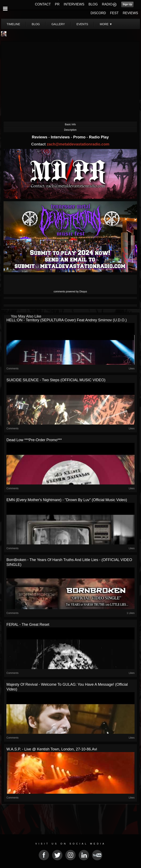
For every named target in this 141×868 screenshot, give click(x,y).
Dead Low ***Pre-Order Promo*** (34, 440)
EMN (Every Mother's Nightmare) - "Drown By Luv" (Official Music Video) (67, 500)
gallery (58, 24)
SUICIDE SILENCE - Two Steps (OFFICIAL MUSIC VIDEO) (56, 380)
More (106, 24)
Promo (80, 137)
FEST (114, 13)
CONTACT (43, 4)
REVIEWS (130, 13)
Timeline (13, 24)
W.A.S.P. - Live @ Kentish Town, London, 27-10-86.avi (52, 749)
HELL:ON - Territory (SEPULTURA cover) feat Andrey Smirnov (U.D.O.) (67, 320)
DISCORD (98, 13)
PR (57, 4)
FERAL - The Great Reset (28, 625)
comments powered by (70, 292)
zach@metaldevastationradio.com (78, 144)
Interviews (61, 137)
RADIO (107, 4)
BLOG (93, 4)
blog (36, 24)
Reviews (40, 137)
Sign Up (127, 4)
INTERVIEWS (74, 4)
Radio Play (99, 137)
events (82, 24)
